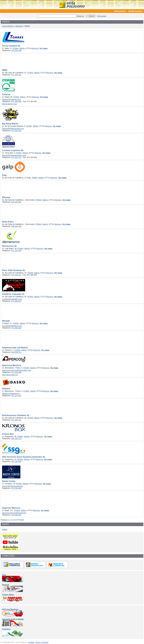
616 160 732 (16, 439)
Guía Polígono (72, 5)
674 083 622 (16, 515)
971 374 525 (16, 396)
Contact (31, 642)
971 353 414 (16, 275)
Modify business (136, 11)
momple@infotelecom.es (12, 326)
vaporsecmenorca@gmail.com (14, 513)
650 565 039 (16, 226)
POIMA (15, 48)
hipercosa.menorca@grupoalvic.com (17, 370)
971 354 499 (16, 488)
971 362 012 (16, 420)
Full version (102, 16)
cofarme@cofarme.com (11, 99)
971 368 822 (16, 301)
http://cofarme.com (9, 104)
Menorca (19, 26)
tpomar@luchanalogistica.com (14, 155)
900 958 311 (16, 352)
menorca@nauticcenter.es (13, 486)
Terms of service (42, 642)
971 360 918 (16, 328)
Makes (5, 529)
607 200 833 (16, 461)
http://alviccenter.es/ (10, 375)
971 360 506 (16, 101)
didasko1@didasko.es (11, 394)
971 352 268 (16, 50)
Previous (4, 520)
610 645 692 (16, 202)
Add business (120, 11)
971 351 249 (16, 251)
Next (22, 520)
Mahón (22, 48)
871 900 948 (16, 372)
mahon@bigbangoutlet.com (13, 129)
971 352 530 (16, 131)
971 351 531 (16, 157)
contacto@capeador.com (12, 299)
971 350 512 (16, 75)
